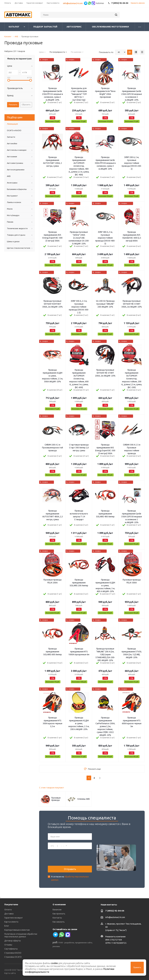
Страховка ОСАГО (13, 957)
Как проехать (59, 914)
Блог (7, 926)
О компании (59, 904)
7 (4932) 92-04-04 (115, 911)
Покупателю (11, 904)
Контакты (57, 918)
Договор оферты (13, 941)
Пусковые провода (56, 799)
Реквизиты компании (115, 937)
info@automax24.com (115, 917)
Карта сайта (10, 973)
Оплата (8, 910)
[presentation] (70, 857)
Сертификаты (11, 949)
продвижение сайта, (84, 943)
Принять (137, 967)
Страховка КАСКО (13, 953)
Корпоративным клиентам (17, 930)
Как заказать (59, 922)
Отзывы (8, 945)
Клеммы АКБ (84, 799)
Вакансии (57, 910)
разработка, (69, 943)
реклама (56, 946)
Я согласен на (70, 878)
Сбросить (26, 105)
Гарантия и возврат (14, 918)
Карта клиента (11, 922)
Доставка (9, 914)
